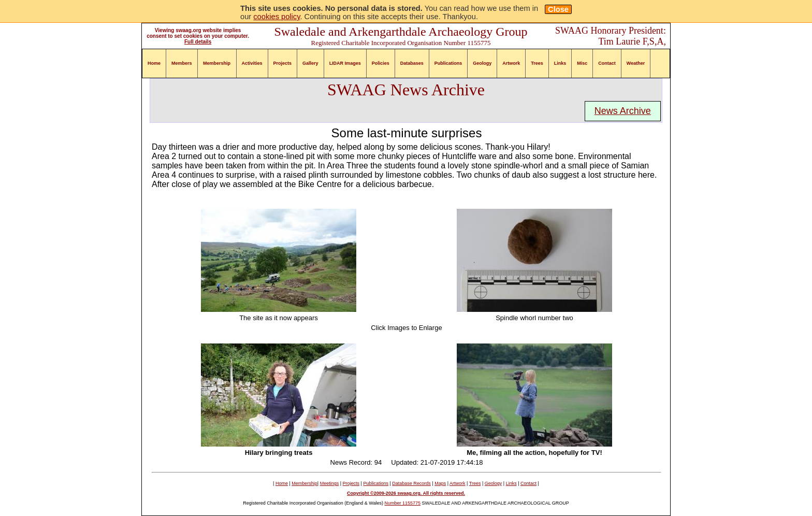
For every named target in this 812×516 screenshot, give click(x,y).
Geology (482, 63)
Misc (582, 63)
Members (182, 63)
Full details (198, 42)
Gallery (310, 63)
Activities (252, 63)
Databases (412, 63)
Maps (440, 483)
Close (558, 9)
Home (154, 63)
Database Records (411, 483)
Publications (448, 63)
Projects (283, 63)
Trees (537, 63)
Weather (636, 63)
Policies (381, 63)
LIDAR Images (345, 63)
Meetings (330, 483)
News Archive (623, 111)
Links (560, 63)
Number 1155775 (403, 503)
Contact (607, 63)
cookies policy (277, 17)
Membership (217, 63)
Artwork (511, 63)
